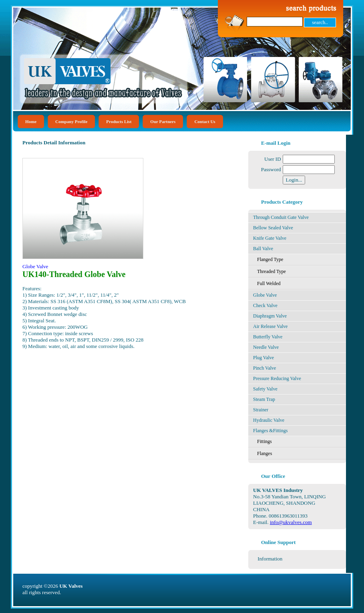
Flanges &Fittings (270, 431)
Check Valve (265, 305)
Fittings (264, 441)
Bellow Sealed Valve (273, 228)
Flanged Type (270, 259)
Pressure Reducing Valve (277, 378)
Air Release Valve (270, 326)
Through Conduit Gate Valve (281, 217)
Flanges (264, 453)
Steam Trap (264, 399)
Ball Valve (263, 249)
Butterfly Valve (268, 337)
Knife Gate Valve (270, 238)
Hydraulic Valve (269, 420)
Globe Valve (265, 295)
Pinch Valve (264, 368)
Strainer (261, 410)
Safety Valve (265, 389)
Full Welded (269, 283)
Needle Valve (266, 347)
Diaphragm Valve (270, 316)
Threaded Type (271, 271)
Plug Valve (263, 358)
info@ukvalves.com (291, 522)
